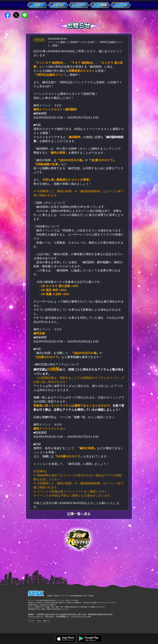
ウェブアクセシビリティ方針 (81, 616)
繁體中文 (46, 621)
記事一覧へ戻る (79, 514)
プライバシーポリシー (36, 616)
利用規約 (31, 614)
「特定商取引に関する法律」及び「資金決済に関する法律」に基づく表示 (61, 614)
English (39, 621)
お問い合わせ (49, 616)
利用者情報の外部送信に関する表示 (100, 614)
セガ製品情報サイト (63, 616)
